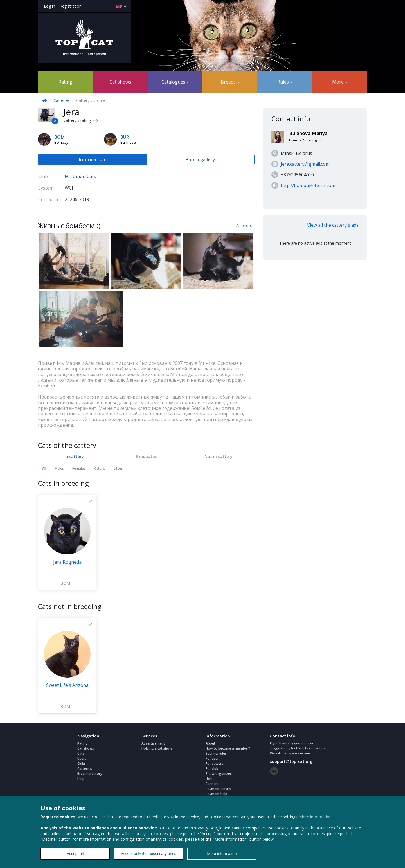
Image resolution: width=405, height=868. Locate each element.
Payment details (218, 789)
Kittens (100, 468)
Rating (65, 82)
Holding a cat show (157, 748)
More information (315, 817)
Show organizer (219, 774)
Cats (81, 753)
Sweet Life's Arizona (67, 685)
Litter (118, 468)
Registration (71, 6)
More (340, 82)
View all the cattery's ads (333, 225)
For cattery (214, 764)
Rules (285, 82)
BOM (65, 583)
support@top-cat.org (291, 761)
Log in (49, 6)
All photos (245, 225)
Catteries (62, 100)
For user (212, 758)
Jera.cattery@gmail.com (305, 164)
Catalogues (175, 82)
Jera (71, 112)
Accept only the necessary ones (148, 854)
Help (81, 779)
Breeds (230, 82)
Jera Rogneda (67, 562)
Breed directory (90, 774)
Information (92, 159)
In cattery (74, 456)
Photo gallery (200, 159)
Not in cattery (219, 456)
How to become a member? (228, 748)
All (44, 468)
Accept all (75, 854)
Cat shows (120, 82)
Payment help (216, 794)
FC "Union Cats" (81, 176)
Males (59, 468)
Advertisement (153, 743)
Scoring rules (216, 753)
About (211, 743)
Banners (212, 784)
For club (212, 769)
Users (82, 758)
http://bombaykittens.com (308, 185)
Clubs (82, 764)
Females (79, 468)
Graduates (146, 456)
